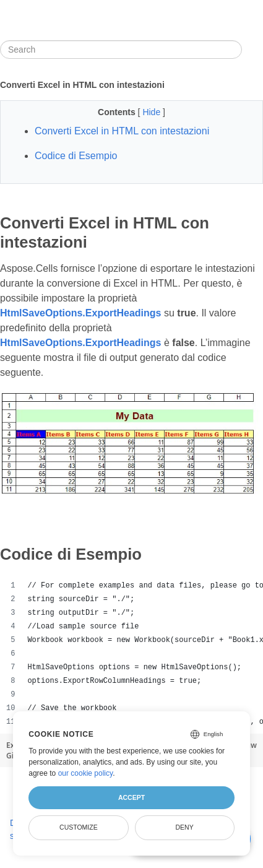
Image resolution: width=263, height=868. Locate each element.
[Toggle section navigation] (252, 50)
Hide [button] (153, 112)
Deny (185, 827)
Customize (79, 827)
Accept (131, 797)
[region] (131, 654)
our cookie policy (86, 773)
